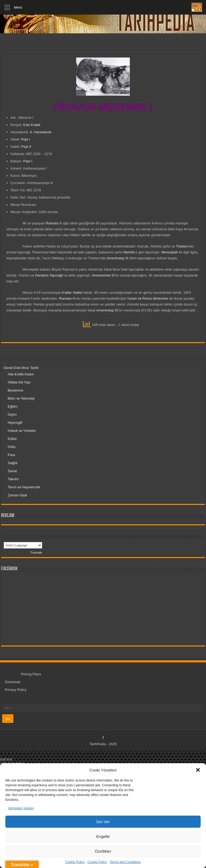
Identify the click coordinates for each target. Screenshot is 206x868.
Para (11, 455)
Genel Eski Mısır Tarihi (21, 368)
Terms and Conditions (125, 862)
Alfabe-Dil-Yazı (19, 382)
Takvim (13, 479)
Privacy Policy (16, 690)
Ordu (12, 447)
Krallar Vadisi (72, 293)
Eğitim (13, 406)
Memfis (129, 252)
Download (13, 682)
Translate (31, 553)
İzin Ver (103, 822)
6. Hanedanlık (41, 132)
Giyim (12, 415)
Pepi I (26, 139)
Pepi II (26, 147)
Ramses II (54, 223)
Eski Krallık (31, 125)
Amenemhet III (103, 275)
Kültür (12, 439)
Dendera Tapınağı (49, 275)
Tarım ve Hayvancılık (24, 487)
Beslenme (16, 390)
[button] (198, 770)
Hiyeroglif (15, 423)
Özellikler (103, 851)
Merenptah (170, 252)
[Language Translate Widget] (23, 545)
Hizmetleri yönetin (21, 808)
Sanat (12, 471)
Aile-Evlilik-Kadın (21, 374)
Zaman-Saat (17, 495)
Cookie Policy (75, 862)
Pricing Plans (31, 674)
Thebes (182, 246)
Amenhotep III (117, 258)
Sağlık (13, 463)
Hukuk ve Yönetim (22, 431)
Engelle (103, 836)
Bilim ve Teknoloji (21, 398)
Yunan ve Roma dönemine (147, 298)
